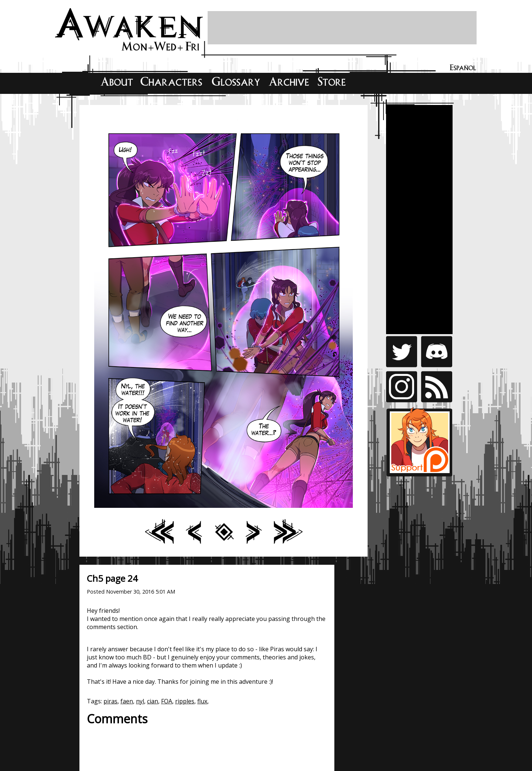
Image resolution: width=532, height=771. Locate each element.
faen (127, 701)
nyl (140, 701)
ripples (185, 701)
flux (202, 701)
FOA (167, 701)
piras (110, 701)
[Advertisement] (342, 28)
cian (153, 701)
